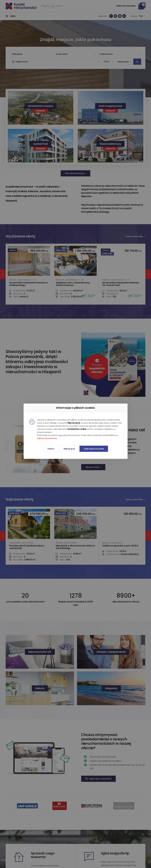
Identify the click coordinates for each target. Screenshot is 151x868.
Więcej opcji (69, 449)
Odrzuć (51, 449)
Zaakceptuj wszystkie (94, 449)
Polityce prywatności (47, 438)
